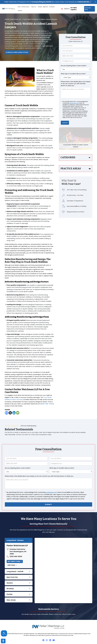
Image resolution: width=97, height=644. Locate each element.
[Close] (96, 2)
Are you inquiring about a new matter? (74, 66)
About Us (34, 7)
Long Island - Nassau (15, 540)
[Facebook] (7, 413)
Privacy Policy (75, 639)
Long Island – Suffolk (15, 571)
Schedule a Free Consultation (17, 52)
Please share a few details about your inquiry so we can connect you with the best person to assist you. (76, 84)
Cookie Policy (28, 639)
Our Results (52, 7)
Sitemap (83, 639)
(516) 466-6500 (88, 9)
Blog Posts (45, 7)
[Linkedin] (14, 413)
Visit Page (11, 565)
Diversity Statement (64, 639)
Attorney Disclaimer (39, 639)
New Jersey (11, 599)
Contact (20, 11)
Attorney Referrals (52, 639)
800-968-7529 (47, 404)
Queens (10, 582)
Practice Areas (26, 7)
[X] (10, 413)
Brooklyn (10, 588)
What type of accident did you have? (73, 74)
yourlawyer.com (74, 103)
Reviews (40, 7)
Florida (10, 594)
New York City (12, 576)
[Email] (18, 413)
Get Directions (14, 561)
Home (19, 7)
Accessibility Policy (17, 639)
